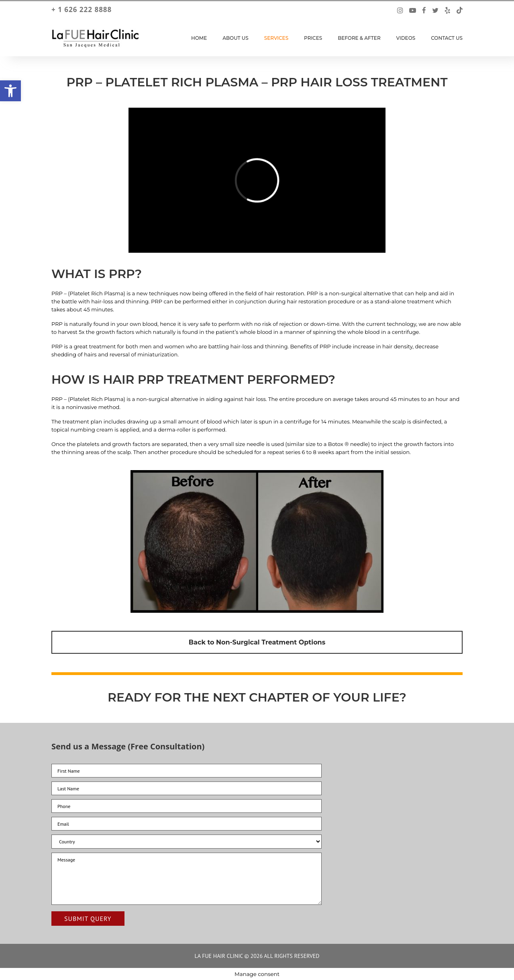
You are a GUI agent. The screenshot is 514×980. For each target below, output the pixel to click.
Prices (313, 38)
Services (276, 38)
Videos (406, 38)
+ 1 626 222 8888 (82, 10)
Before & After (359, 38)
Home (199, 38)
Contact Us (447, 38)
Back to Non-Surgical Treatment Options (257, 642)
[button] (10, 91)
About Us (236, 38)
